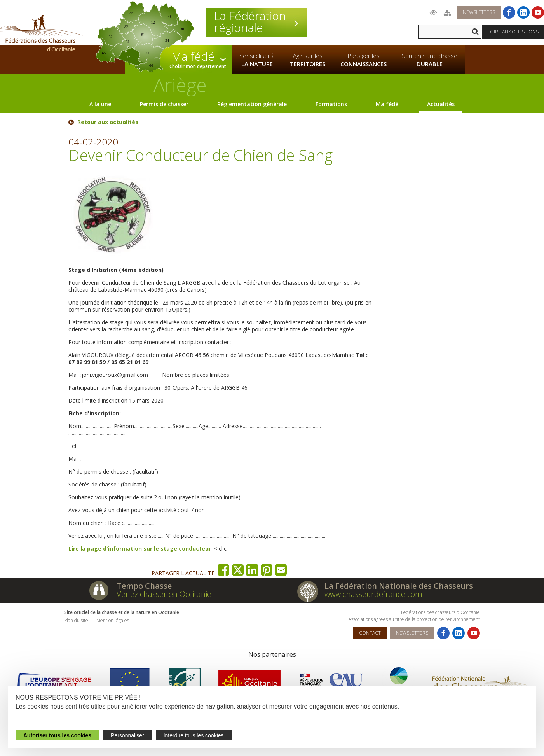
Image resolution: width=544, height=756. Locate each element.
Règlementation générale (252, 104)
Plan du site (76, 620)
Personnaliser (127, 735)
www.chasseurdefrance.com (373, 594)
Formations (331, 104)
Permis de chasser (164, 104)
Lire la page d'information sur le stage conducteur (140, 549)
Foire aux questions (513, 32)
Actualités (441, 104)
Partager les (364, 60)
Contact (370, 633)
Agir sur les (308, 60)
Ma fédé (387, 104)
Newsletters (479, 12)
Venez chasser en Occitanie (164, 594)
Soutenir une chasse (430, 60)
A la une (100, 104)
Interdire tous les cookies (194, 735)
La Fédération (257, 22)
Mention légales (113, 620)
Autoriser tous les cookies (57, 735)
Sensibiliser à (257, 60)
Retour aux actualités (108, 122)
